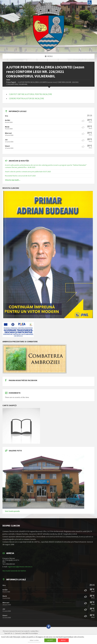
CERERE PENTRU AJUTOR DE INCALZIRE (27, 98)
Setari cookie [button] (34, 640)
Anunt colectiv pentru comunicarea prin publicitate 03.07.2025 (28, 172)
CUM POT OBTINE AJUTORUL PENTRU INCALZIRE (31, 94)
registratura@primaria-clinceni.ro (20, 567)
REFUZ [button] (63, 640)
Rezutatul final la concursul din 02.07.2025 (20, 176)
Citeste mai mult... (13, 180)
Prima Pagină (11, 82)
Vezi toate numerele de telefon (14, 571)
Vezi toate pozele (12, 511)
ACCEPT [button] (50, 640)
